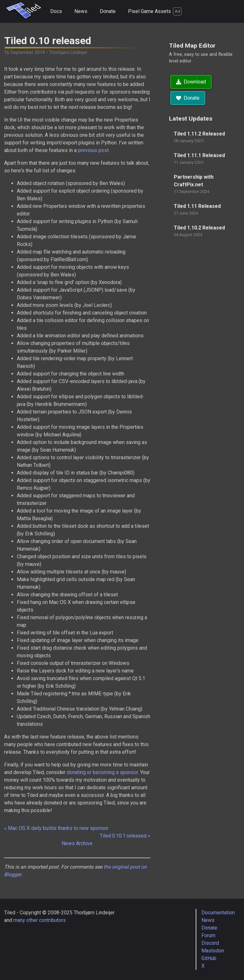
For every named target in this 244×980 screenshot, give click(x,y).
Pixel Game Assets (155, 11)
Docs (56, 11)
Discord (210, 943)
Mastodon (213, 951)
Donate (108, 11)
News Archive (77, 843)
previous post (93, 150)
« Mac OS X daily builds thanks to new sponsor (56, 828)
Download (191, 82)
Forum (208, 935)
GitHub (209, 958)
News (81, 11)
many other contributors (40, 920)
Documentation (218, 913)
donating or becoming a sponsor (102, 772)
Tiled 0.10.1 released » (125, 836)
